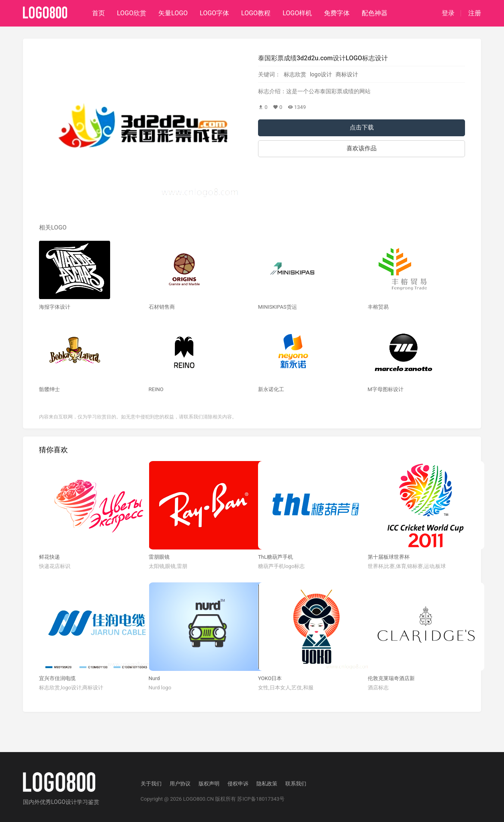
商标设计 (347, 74)
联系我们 (296, 784)
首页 (98, 13)
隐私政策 (267, 784)
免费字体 (337, 13)
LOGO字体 (214, 13)
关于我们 (151, 784)
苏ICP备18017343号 (261, 799)
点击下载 (362, 127)
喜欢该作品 (362, 148)
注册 (475, 13)
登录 (448, 13)
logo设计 (321, 74)
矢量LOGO (173, 13)
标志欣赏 (295, 74)
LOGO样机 (297, 13)
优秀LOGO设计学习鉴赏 (70, 802)
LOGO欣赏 (132, 13)
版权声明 (209, 784)
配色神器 (375, 13)
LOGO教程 (256, 13)
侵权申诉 (238, 784)
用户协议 (180, 784)
